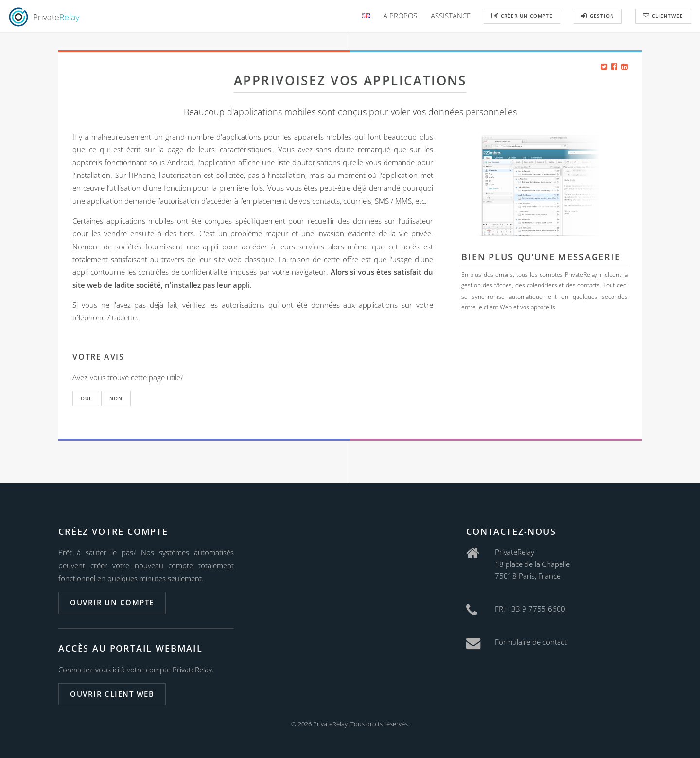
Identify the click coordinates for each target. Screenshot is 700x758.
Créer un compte (522, 16)
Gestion (597, 16)
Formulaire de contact (531, 642)
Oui (86, 398)
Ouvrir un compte (112, 602)
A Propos (400, 16)
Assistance (451, 16)
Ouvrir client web (112, 694)
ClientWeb (663, 16)
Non (116, 398)
